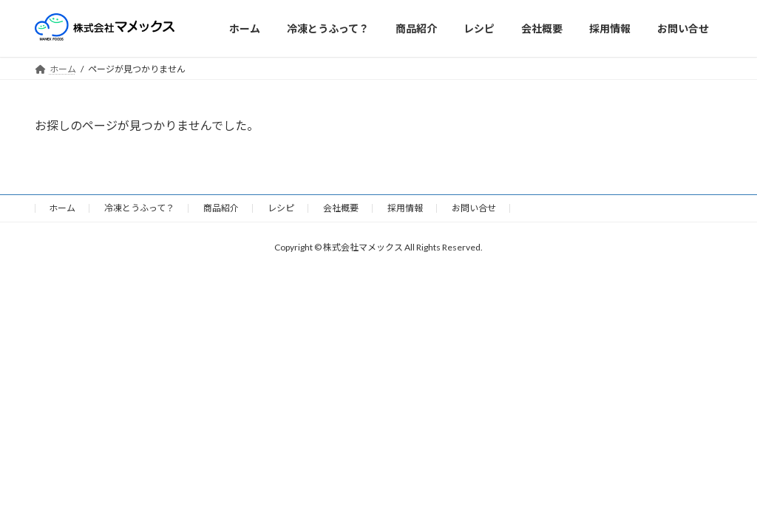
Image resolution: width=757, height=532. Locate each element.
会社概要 (341, 208)
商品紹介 (221, 208)
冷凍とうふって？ (139, 208)
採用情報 (405, 208)
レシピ (281, 208)
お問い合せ (474, 208)
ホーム (62, 208)
